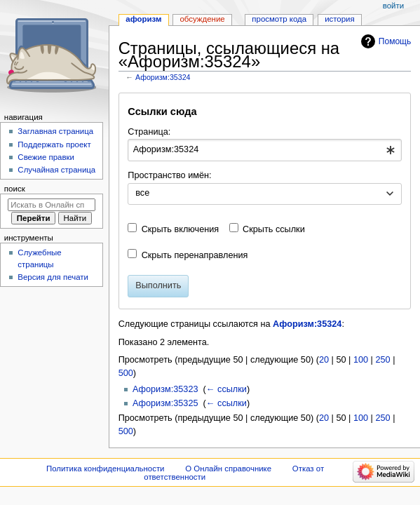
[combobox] (264, 150)
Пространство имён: (169, 175)
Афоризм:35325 (165, 403)
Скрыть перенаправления (195, 255)
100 (361, 360)
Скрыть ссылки (274, 229)
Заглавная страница (55, 131)
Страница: (149, 132)
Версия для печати (53, 277)
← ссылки (226, 389)
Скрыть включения (181, 229)
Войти (393, 6)
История (340, 19)
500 (126, 373)
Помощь (395, 41)
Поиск (15, 189)
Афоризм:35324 (163, 77)
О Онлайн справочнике (228, 469)
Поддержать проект (54, 144)
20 (324, 360)
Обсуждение (202, 19)
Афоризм (143, 19)
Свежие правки (46, 157)
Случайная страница (56, 170)
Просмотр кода (279, 19)
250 (382, 360)
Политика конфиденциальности (106, 469)
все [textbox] (142, 193)
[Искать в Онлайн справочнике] (52, 205)
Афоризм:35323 (165, 389)
